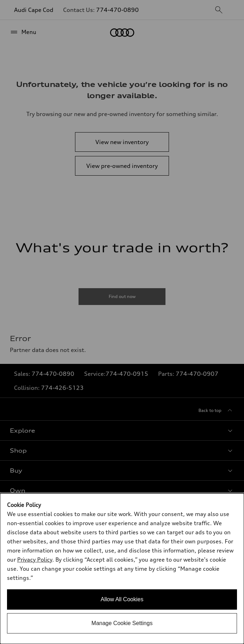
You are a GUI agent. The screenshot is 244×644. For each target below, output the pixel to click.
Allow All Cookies (122, 599)
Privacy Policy (35, 560)
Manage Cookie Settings (122, 623)
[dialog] (122, 569)
